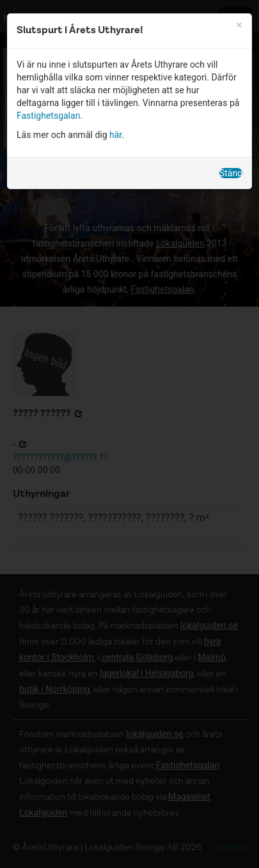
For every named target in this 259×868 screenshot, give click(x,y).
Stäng (231, 173)
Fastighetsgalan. (50, 116)
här (115, 135)
